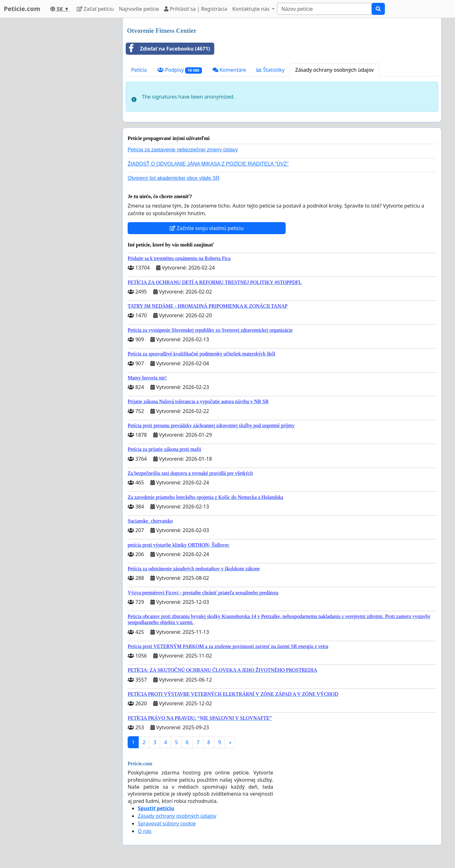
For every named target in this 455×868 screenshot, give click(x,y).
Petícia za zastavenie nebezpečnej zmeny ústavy (183, 150)
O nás (145, 831)
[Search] (325, 9)
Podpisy (179, 70)
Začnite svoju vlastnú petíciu (207, 228)
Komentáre (229, 70)
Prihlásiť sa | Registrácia (196, 9)
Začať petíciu (95, 9)
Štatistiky (270, 70)
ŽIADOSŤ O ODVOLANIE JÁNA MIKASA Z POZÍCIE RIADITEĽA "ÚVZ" (208, 164)
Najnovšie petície (139, 9)
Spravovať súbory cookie (167, 823)
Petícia (139, 70)
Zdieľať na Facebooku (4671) (168, 49)
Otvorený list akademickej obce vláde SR (174, 178)
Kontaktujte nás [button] (252, 9)
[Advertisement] (61, 113)
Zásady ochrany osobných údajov (334, 70)
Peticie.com (22, 9)
